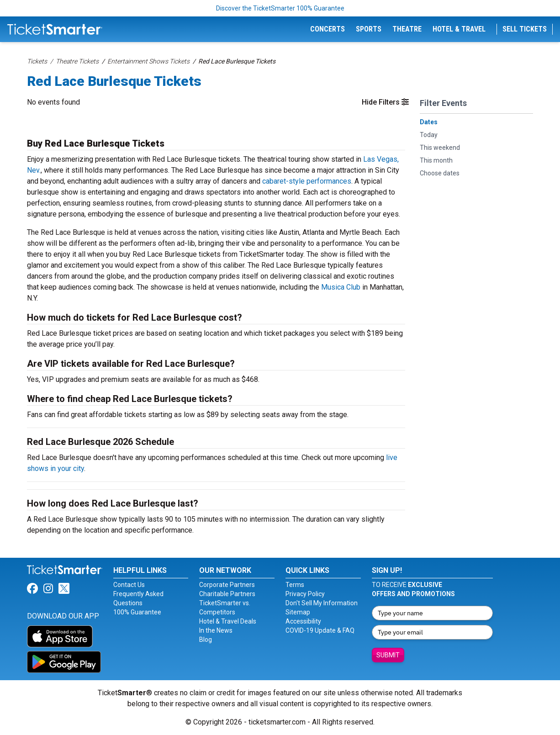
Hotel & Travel (459, 29)
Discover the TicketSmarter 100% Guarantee (280, 8)
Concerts (328, 29)
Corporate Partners (227, 585)
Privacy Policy (305, 594)
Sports (369, 29)
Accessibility (303, 621)
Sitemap (298, 612)
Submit (388, 655)
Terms (295, 585)
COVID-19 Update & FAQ (320, 630)
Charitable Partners (227, 594)
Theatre (407, 29)
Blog (206, 640)
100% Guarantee (137, 612)
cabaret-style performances (307, 181)
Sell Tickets (525, 29)
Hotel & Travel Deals (228, 621)
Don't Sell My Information (322, 603)
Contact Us (129, 585)
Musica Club (341, 287)
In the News (216, 630)
